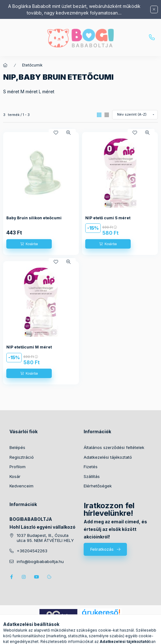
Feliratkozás (102, 549)
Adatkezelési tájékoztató (108, 457)
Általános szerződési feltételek (114, 447)
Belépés (17, 447)
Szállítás (92, 476)
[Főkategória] (5, 65)
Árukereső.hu (101, 619)
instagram (24, 577)
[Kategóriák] (55, 636)
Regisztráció (22, 457)
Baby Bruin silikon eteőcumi (34, 218)
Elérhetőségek (98, 486)
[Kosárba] (29, 244)
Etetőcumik (32, 65)
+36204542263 (152, 37)
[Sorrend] (135, 115)
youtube (37, 577)
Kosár (15, 476)
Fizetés (91, 467)
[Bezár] (154, 9)
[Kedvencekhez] (56, 133)
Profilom (18, 467)
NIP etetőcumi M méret (29, 347)
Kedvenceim (21, 486)
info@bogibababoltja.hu (40, 562)
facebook (11, 577)
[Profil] (86, 636)
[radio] (107, 115)
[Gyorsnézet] (69, 133)
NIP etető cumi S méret (108, 218)
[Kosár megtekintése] (106, 636)
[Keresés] (71, 636)
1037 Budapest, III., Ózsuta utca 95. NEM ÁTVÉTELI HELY (45, 538)
